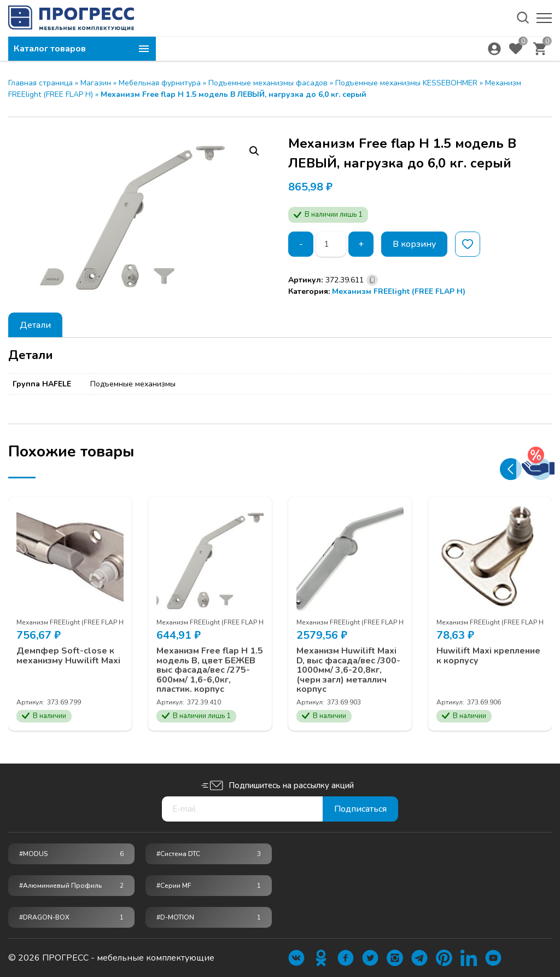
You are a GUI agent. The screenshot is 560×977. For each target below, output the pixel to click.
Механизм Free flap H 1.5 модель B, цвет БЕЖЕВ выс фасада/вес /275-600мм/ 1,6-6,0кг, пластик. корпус (210, 670)
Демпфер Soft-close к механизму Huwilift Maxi (68, 656)
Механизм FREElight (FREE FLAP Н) (399, 291)
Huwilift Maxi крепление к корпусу (488, 656)
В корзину (414, 244)
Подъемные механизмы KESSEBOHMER (406, 83)
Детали (35, 325)
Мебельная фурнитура (160, 83)
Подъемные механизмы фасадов (268, 83)
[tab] (35, 325)
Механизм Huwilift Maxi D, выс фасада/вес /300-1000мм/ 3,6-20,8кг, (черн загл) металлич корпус (348, 670)
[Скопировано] (372, 280)
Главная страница (40, 83)
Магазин (96, 83)
